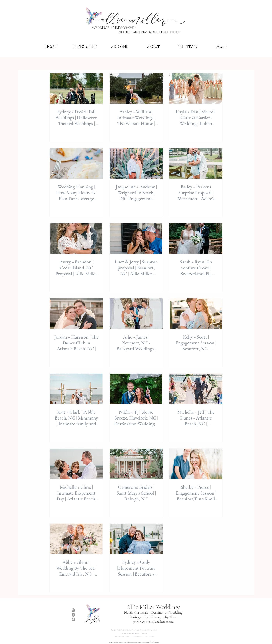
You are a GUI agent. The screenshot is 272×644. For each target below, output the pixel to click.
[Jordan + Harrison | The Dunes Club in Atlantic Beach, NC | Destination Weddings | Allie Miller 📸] (76, 314)
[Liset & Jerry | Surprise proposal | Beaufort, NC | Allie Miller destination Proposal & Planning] (136, 239)
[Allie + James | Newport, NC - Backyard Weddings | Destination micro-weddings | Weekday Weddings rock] (136, 314)
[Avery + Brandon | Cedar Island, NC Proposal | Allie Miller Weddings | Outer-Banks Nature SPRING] (76, 239)
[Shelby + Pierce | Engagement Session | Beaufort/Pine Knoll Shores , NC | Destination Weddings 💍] (196, 464)
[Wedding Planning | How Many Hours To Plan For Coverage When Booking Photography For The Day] (76, 163)
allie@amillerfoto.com (161, 622)
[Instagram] (73, 610)
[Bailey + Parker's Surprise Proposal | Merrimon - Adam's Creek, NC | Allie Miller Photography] (196, 163)
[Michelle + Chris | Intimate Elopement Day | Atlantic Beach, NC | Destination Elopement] (76, 464)
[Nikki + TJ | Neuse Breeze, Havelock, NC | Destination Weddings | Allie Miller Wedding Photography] (136, 389)
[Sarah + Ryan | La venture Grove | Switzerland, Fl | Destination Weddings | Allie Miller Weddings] (196, 239)
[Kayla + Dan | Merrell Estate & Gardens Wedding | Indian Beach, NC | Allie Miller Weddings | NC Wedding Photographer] (196, 88)
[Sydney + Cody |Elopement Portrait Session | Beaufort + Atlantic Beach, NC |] (136, 539)
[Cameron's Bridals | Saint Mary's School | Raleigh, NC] (136, 464)
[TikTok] (73, 619)
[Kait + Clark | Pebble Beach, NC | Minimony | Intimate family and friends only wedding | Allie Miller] (76, 389)
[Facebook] (73, 615)
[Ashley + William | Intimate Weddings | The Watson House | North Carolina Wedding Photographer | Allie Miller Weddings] (136, 88)
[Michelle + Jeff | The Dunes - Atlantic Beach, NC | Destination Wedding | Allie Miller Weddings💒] (196, 389)
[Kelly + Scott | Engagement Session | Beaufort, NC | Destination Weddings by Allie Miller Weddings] (196, 314)
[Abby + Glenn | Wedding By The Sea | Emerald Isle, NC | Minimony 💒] (76, 539)
